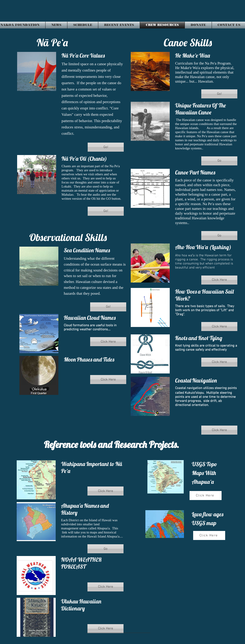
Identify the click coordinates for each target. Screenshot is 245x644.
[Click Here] (206, 496)
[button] (106, 147)
